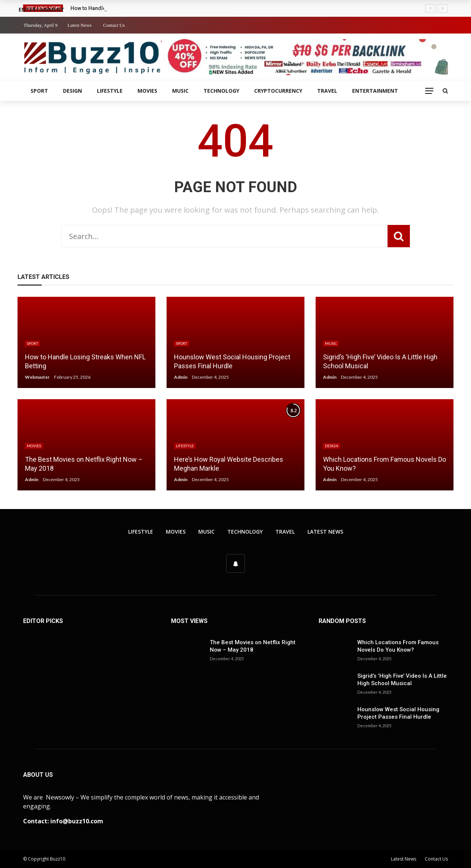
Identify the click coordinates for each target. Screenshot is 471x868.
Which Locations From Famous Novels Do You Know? (398, 646)
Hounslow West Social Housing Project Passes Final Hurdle (398, 713)
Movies (147, 91)
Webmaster (37, 377)
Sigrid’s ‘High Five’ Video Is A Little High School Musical (402, 680)
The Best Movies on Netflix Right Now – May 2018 (253, 646)
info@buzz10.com (77, 821)
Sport (39, 91)
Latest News (80, 25)
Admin (181, 377)
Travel (327, 91)
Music (180, 91)
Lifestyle (110, 91)
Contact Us (114, 25)
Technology (221, 91)
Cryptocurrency (278, 91)
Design (72, 91)
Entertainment (375, 91)
